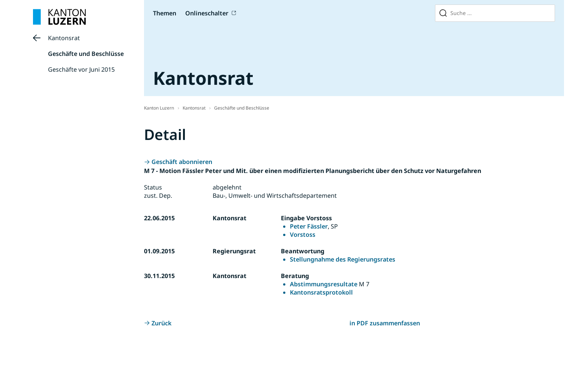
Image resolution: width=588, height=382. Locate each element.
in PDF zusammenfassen (385, 323)
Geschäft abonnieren (182, 162)
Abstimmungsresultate (324, 284)
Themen (165, 13)
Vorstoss (303, 235)
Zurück (161, 323)
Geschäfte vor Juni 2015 (81, 69)
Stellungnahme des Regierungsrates (343, 259)
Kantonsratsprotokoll (321, 292)
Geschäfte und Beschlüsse (86, 54)
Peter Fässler (309, 226)
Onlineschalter (207, 13)
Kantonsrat (64, 38)
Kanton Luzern (159, 108)
